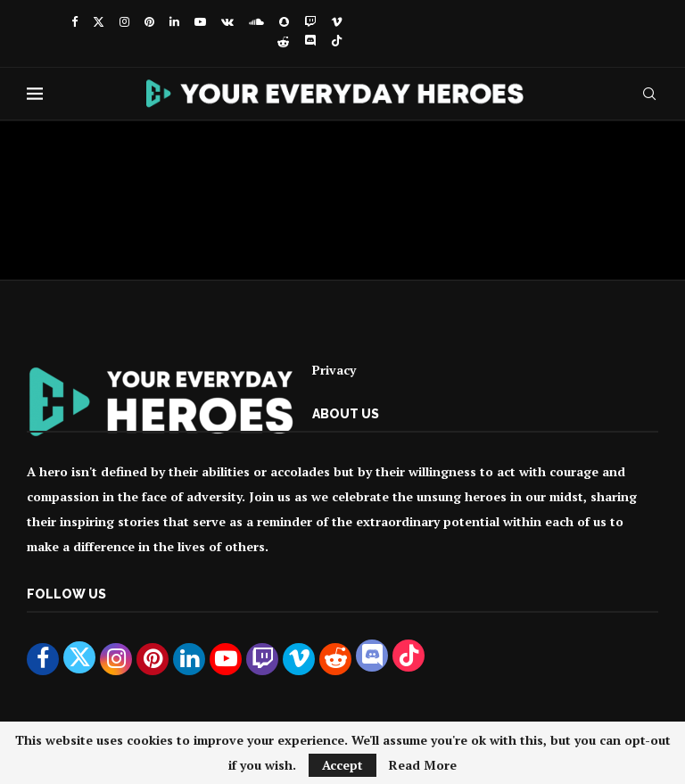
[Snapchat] (284, 21)
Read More (423, 765)
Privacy (334, 370)
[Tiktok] (337, 42)
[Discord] (310, 42)
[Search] (649, 94)
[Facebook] (74, 21)
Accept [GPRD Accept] (342, 765)
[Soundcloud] (256, 21)
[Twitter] (99, 21)
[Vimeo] (337, 21)
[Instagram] (124, 21)
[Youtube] (200, 21)
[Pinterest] (149, 21)
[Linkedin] (174, 21)
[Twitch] (310, 21)
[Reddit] (283, 42)
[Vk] (227, 21)
